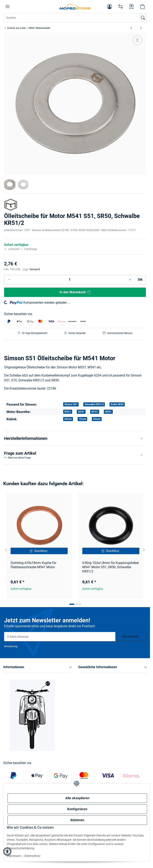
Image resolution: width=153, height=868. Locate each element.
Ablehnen (77, 820)
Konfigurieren (77, 809)
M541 (81, 412)
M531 (68, 412)
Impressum (14, 856)
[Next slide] (144, 550)
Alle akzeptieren (77, 798)
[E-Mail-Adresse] (60, 637)
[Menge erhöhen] (130, 280)
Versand (35, 269)
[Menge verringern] (9, 280)
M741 (95, 412)
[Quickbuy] (39, 551)
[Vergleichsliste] (120, 7)
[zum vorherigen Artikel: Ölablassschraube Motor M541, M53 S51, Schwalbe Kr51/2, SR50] (131, 28)
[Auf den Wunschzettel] (137, 40)
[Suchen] (143, 18)
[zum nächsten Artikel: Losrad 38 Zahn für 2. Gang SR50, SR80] (141, 28)
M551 (108, 412)
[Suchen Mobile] (75, 18)
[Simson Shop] (75, 7)
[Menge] (70, 280)
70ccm (82, 419)
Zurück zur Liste (15, 28)
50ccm (97, 419)
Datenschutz (32, 856)
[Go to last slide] (6, 550)
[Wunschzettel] (131, 7)
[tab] (72, 604)
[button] (8, 7)
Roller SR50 (117, 404)
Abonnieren (131, 636)
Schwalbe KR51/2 (94, 404)
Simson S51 (71, 404)
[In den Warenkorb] (75, 292)
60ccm (68, 419)
